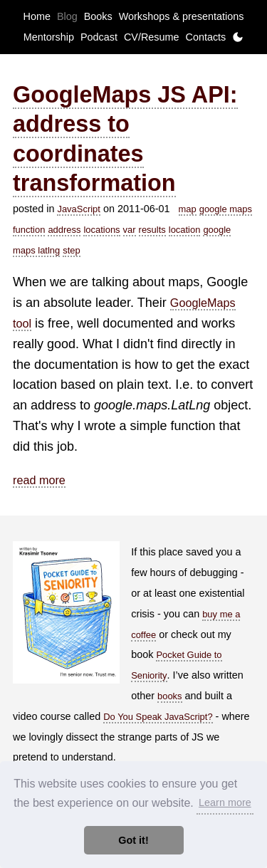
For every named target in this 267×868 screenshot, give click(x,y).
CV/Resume (152, 37)
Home (37, 16)
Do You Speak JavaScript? (158, 717)
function (29, 230)
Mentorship (49, 37)
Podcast (99, 37)
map (188, 209)
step (71, 250)
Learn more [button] (225, 802)
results (152, 230)
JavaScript (78, 209)
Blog (67, 16)
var (130, 230)
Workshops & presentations (182, 16)
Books (98, 16)
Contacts (205, 37)
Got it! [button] (133, 840)
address (64, 230)
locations (101, 230)
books (170, 696)
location (185, 230)
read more (39, 480)
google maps (226, 209)
